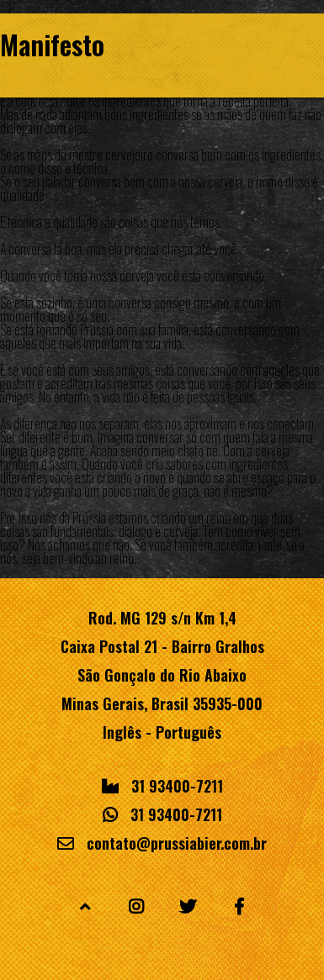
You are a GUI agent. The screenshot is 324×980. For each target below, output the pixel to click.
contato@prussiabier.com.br (177, 843)
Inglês (122, 732)
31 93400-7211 (177, 786)
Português (189, 732)
